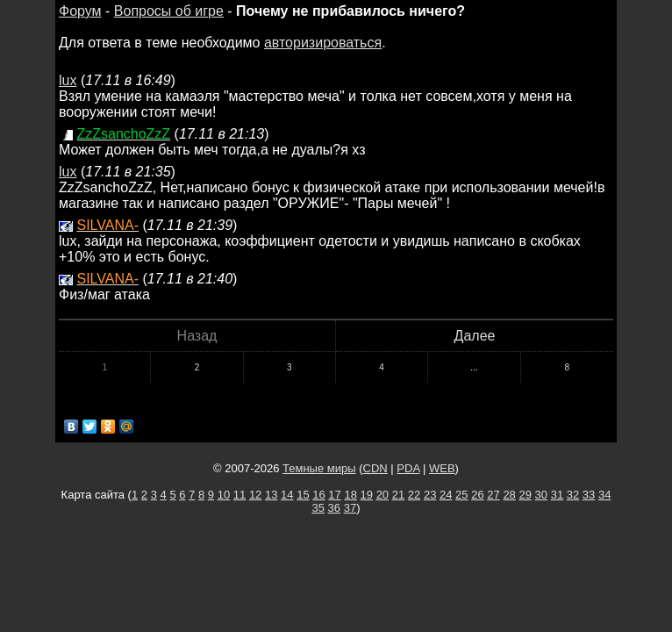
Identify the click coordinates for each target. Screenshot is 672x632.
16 (318, 495)
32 (573, 495)
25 (461, 495)
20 (382, 495)
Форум (80, 11)
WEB (442, 468)
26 (477, 495)
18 (350, 495)
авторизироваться (323, 43)
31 (557, 495)
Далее (475, 336)
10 (224, 495)
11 (239, 495)
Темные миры (319, 468)
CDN (375, 468)
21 (398, 495)
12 (255, 495)
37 (350, 508)
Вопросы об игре (169, 11)
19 (367, 495)
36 (334, 508)
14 (287, 495)
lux (68, 80)
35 (318, 508)
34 (604, 495)
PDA (408, 468)
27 (493, 495)
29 (525, 495)
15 (303, 495)
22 (414, 495)
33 (589, 495)
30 (541, 495)
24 (446, 495)
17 (334, 495)
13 (271, 495)
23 (430, 495)
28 (509, 495)
